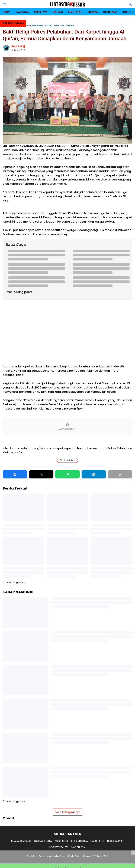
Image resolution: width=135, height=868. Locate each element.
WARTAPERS (62, 841)
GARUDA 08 (97, 841)
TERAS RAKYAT (115, 841)
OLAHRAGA (110, 12)
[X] (41, 474)
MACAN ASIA (78, 847)
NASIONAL (23, 12)
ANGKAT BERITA (43, 841)
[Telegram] (67, 474)
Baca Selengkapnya (67, 812)
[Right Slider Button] (131, 12)
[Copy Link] (120, 474)
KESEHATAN (75, 12)
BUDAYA (93, 12)
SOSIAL (127, 12)
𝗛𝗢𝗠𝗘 (7, 12)
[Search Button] (130, 4)
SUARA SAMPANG (21, 841)
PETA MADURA (79, 841)
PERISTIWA (41, 12)
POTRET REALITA (59, 847)
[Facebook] (15, 474)
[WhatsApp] (94, 474)
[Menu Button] (5, 4)
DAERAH (58, 12)
